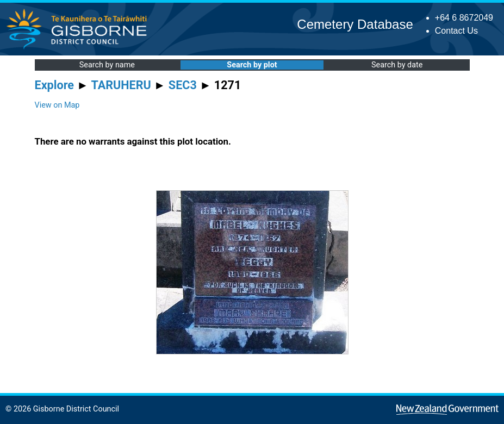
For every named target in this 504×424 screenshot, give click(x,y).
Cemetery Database (355, 24)
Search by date (397, 65)
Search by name (107, 65)
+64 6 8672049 (464, 18)
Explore (55, 85)
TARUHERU (121, 85)
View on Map (57, 105)
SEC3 (183, 85)
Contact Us (456, 31)
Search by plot (252, 65)
